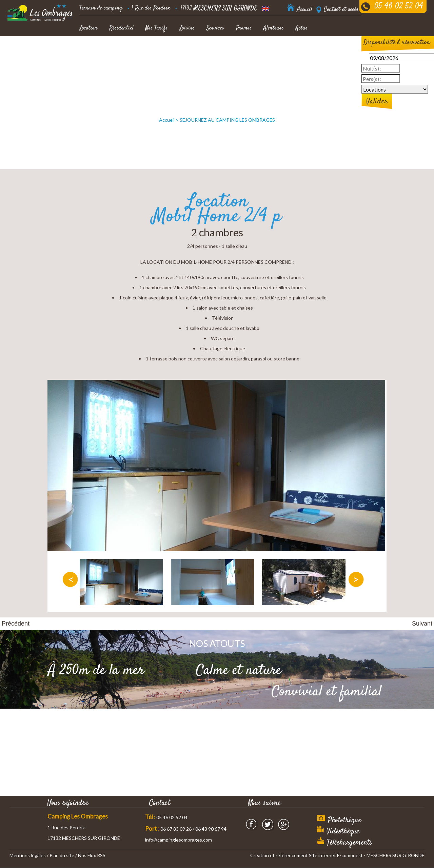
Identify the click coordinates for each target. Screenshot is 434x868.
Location (88, 28)
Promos (244, 28)
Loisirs (187, 28)
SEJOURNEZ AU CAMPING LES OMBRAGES (227, 120)
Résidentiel (121, 28)
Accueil (167, 120)
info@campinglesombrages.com (179, 840)
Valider (377, 101)
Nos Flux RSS (92, 855)
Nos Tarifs (156, 28)
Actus (302, 28)
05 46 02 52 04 (399, 6)
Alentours (274, 28)
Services (215, 28)
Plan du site (62, 855)
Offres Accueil (95, 46)
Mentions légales (28, 855)
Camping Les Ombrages (78, 816)
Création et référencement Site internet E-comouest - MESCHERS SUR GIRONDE (337, 855)
